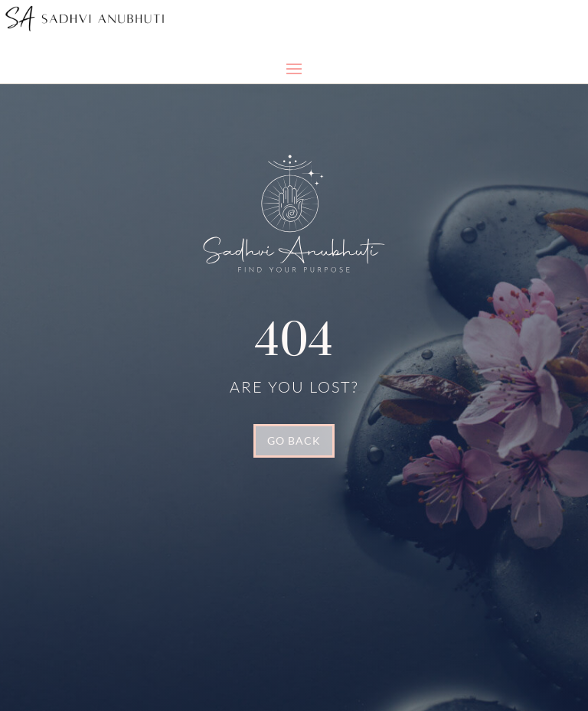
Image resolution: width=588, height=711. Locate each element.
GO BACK (294, 440)
